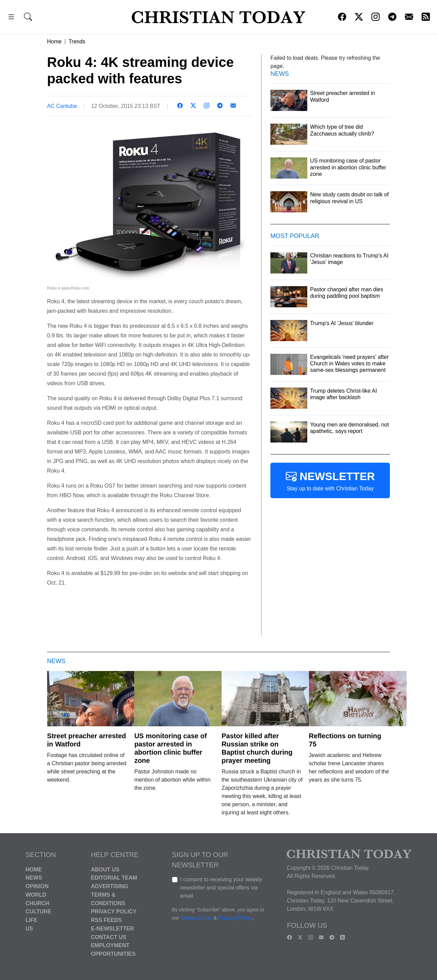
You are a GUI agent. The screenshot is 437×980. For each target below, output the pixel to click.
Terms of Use (196, 918)
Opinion (37, 886)
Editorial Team (114, 878)
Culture (38, 912)
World (36, 895)
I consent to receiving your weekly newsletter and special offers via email (221, 888)
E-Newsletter (112, 929)
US (29, 929)
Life (32, 920)
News (34, 878)
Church (37, 903)
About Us (105, 869)
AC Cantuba (62, 106)
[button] (11, 18)
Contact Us (109, 937)
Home (54, 41)
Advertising (109, 886)
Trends (77, 41)
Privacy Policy (114, 912)
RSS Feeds (106, 920)
